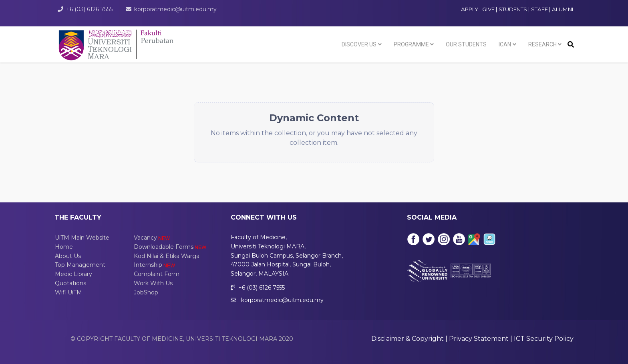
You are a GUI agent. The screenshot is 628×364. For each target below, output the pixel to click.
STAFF (540, 9)
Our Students (466, 44)
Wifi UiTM (68, 292)
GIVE (488, 9)
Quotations (70, 283)
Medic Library (73, 274)
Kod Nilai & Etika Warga (167, 256)
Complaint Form (157, 274)
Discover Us (359, 44)
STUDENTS (513, 9)
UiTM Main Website (82, 238)
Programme (411, 44)
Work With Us (153, 283)
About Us (68, 256)
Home (64, 247)
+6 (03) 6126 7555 (89, 9)
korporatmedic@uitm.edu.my (175, 9)
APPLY (470, 9)
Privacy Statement (479, 339)
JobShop (146, 292)
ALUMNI (563, 9)
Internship (155, 265)
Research (542, 44)
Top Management (80, 265)
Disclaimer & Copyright (408, 339)
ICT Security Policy (544, 339)
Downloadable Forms (171, 247)
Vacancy (152, 238)
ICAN (505, 44)
